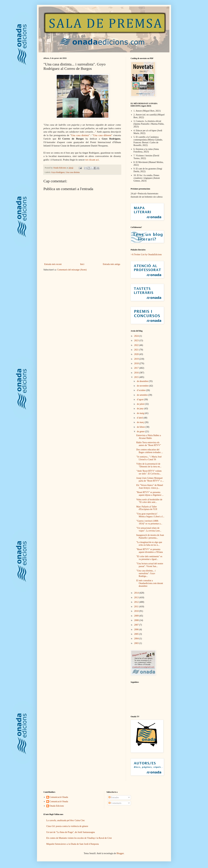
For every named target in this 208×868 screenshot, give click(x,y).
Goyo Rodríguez (58, 172)
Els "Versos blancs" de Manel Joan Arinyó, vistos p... (150, 487)
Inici (82, 264)
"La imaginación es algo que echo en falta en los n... (149, 544)
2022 (137, 345)
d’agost (140, 399)
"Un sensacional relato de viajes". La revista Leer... (149, 529)
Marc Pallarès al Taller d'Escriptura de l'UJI (147, 508)
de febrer (141, 427)
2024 (137, 336)
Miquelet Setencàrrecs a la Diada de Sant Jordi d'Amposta (73, 844)
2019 (137, 359)
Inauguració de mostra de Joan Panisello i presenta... (150, 536)
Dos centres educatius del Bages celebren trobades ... (150, 451)
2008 (137, 620)
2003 (137, 643)
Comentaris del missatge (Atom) (72, 270)
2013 (137, 597)
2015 (137, 377)
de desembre (143, 381)
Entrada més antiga (112, 264)
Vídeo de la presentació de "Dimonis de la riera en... (149, 465)
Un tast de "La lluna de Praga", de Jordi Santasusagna (71, 832)
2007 (137, 625)
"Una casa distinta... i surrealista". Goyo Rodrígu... (146, 573)
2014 (137, 593)
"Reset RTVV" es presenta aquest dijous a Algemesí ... (150, 494)
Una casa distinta (80, 135)
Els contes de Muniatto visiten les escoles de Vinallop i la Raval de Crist (79, 838)
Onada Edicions (57, 806)
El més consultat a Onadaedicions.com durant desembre (150, 583)
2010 (137, 611)
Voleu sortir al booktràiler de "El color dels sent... (149, 501)
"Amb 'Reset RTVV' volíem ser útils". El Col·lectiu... (149, 472)
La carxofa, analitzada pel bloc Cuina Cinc (66, 820)
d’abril (140, 418)
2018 (137, 363)
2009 (137, 616)
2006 (137, 630)
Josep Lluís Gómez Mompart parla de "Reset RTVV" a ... (150, 479)
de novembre (143, 386)
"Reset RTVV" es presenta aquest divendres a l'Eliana (150, 551)
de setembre (143, 395)
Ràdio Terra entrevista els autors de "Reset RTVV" (149, 444)
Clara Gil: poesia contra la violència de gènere (67, 826)
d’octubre (141, 390)
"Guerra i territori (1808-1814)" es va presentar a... (149, 522)
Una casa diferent (102, 135)
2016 (137, 373)
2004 (137, 639)
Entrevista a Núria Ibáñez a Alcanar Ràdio (149, 437)
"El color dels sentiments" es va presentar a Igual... (149, 558)
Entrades (114, 797)
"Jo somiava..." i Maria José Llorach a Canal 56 (149, 458)
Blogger (120, 853)
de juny (140, 409)
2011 (137, 607)
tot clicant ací (92, 160)
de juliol (141, 404)
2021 (137, 350)
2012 (137, 602)
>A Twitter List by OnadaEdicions (146, 255)
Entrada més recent (53, 264)
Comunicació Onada (59, 797)
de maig (141, 413)
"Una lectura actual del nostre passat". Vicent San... (150, 565)
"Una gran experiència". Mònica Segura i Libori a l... (150, 515)
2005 (137, 634)
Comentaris (115, 803)
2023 (137, 340)
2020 (137, 354)
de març (141, 422)
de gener (141, 431)
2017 (137, 368)
